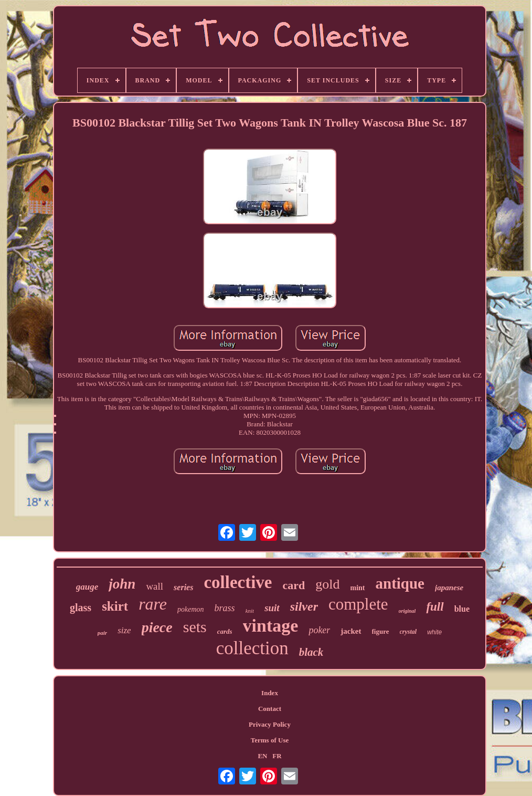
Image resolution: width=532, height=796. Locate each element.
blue (462, 609)
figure (381, 631)
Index (270, 693)
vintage (271, 626)
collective (238, 582)
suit (272, 608)
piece (157, 627)
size (124, 630)
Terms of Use (270, 740)
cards (225, 631)
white (434, 632)
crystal (408, 632)
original (407, 611)
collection (252, 648)
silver (304, 606)
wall (155, 586)
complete (358, 604)
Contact (270, 709)
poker (319, 630)
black (311, 652)
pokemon (191, 609)
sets (195, 627)
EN (262, 756)
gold (327, 584)
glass (81, 608)
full (435, 607)
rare (153, 604)
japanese (449, 588)
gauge (87, 587)
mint (358, 588)
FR (277, 756)
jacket (351, 631)
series (183, 587)
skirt (115, 606)
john (122, 584)
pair (102, 633)
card (294, 585)
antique (400, 583)
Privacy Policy (270, 724)
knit (250, 611)
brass (225, 608)
